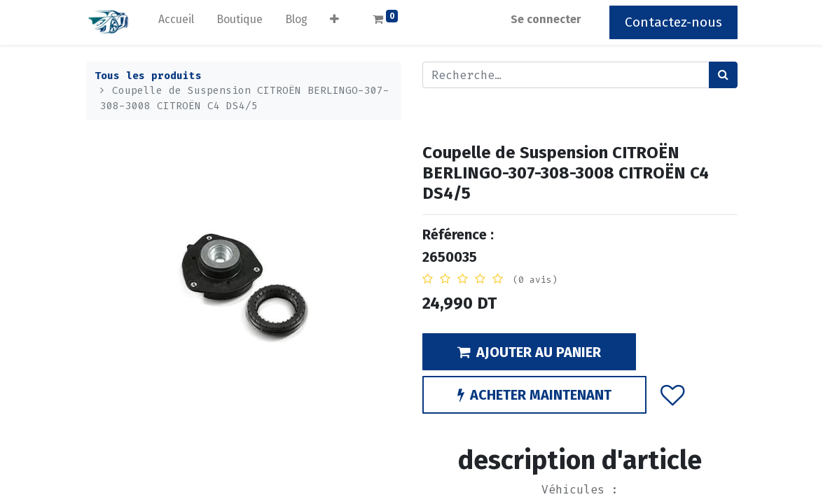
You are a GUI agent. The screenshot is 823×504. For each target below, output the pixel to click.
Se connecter (546, 19)
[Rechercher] (723, 75)
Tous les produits (148, 76)
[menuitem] (176, 22)
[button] (334, 22)
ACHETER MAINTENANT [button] (534, 395)
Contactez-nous (673, 22)
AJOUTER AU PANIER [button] (529, 352)
